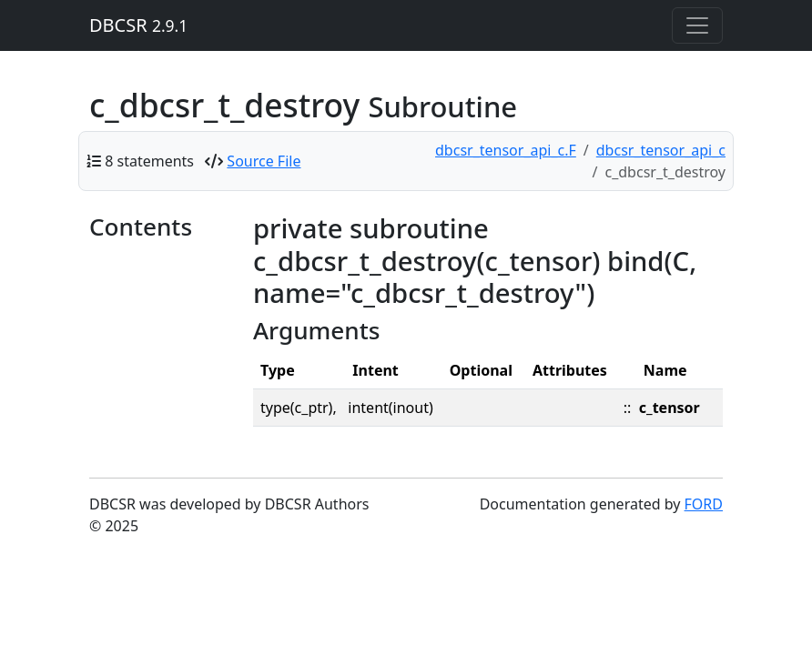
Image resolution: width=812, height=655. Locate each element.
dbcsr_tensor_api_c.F (506, 150)
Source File (264, 161)
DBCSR (138, 25)
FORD (704, 504)
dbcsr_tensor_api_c (661, 150)
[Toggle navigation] (697, 25)
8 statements (149, 161)
